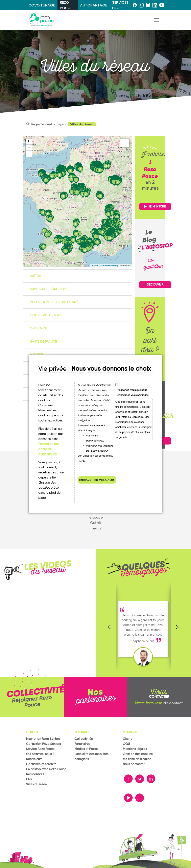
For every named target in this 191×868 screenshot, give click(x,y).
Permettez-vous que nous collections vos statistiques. (133, 393)
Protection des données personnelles (49, 449)
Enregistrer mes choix (97, 480)
